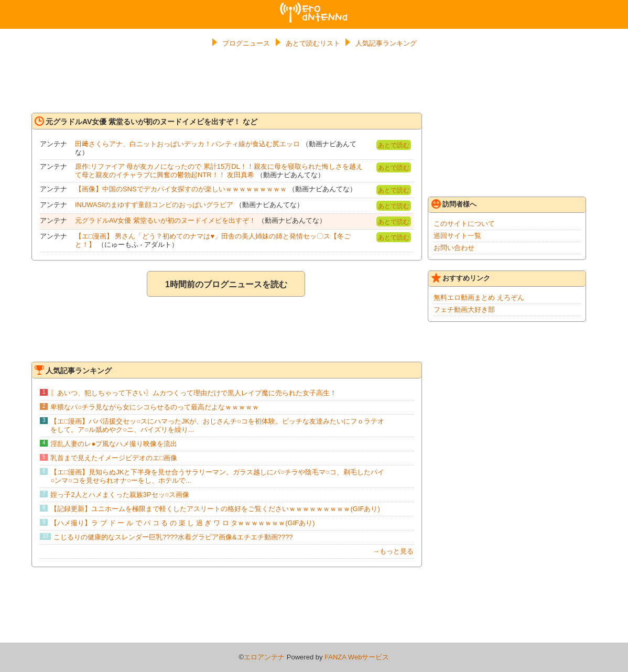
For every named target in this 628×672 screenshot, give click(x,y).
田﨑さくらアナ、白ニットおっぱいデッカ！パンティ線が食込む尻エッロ (187, 144)
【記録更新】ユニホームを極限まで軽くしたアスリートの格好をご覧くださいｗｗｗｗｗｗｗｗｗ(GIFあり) (215, 509)
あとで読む (394, 145)
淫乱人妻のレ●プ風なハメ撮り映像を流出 (114, 444)
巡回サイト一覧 (457, 236)
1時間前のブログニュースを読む (226, 284)
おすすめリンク (461, 278)
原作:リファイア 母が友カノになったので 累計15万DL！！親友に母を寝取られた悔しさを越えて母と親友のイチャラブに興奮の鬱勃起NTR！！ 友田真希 (219, 171)
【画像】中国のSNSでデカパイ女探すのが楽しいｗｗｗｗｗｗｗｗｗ (181, 189)
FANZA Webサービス (357, 657)
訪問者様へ (454, 204)
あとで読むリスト (313, 43)
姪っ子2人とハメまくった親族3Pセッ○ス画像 (120, 495)
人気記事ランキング (386, 43)
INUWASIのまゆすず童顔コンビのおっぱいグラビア (154, 205)
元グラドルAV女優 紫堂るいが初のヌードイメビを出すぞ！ (165, 220)
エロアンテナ (314, 7)
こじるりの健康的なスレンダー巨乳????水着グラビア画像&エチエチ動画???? (173, 537)
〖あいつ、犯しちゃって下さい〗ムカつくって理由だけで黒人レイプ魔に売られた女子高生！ (193, 393)
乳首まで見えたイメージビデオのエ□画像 (114, 458)
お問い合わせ (454, 248)
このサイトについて (464, 224)
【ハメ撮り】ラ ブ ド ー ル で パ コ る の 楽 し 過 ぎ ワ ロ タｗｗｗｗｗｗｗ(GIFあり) (182, 523)
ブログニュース (246, 43)
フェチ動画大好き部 (464, 310)
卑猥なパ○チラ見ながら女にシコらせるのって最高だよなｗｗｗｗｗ (155, 407)
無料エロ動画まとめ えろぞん (479, 297)
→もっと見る (393, 551)
